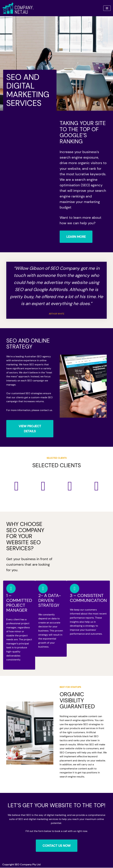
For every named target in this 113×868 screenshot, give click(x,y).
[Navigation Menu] (107, 8)
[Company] (18, 8)
